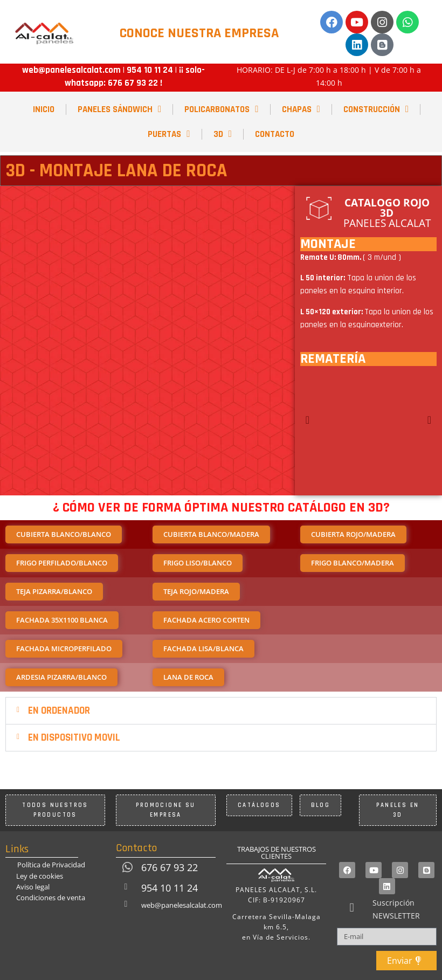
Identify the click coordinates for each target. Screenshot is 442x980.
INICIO (44, 109)
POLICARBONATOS (221, 109)
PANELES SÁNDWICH (119, 109)
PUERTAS (169, 134)
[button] (308, 420)
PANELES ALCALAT (387, 213)
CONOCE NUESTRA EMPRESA (199, 33)
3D (223, 134)
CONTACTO (275, 134)
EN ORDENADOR (59, 711)
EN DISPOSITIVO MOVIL (74, 738)
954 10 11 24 (149, 70)
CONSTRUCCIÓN (376, 109)
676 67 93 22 (133, 83)
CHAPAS (301, 109)
